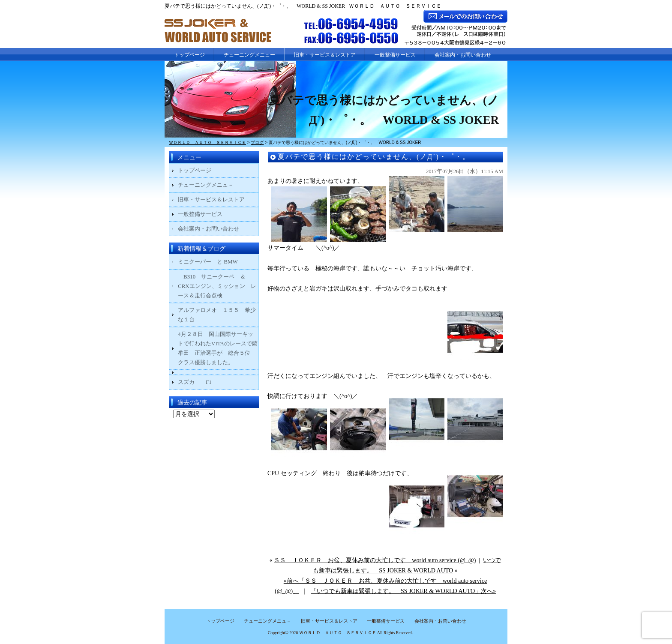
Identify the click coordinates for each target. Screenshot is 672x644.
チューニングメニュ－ (206, 185)
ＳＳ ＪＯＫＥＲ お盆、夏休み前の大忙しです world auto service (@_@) (375, 560)
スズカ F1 (200, 382)
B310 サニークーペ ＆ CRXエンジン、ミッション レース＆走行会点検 (217, 286)
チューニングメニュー (249, 55)
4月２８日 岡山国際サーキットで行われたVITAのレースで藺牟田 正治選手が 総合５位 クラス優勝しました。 (218, 348)
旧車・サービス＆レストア (325, 55)
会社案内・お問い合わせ (463, 55)
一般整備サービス (395, 55)
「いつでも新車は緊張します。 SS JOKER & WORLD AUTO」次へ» (403, 591)
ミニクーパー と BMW (208, 262)
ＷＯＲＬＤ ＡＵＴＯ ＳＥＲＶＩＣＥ (338, 633)
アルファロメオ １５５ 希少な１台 (217, 315)
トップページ (189, 55)
